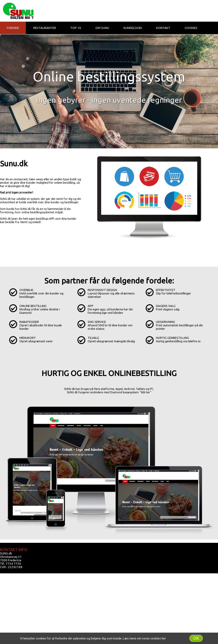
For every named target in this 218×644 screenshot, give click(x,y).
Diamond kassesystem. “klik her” (131, 392)
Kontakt (163, 28)
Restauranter (45, 28)
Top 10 (76, 28)
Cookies (191, 28)
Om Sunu (102, 28)
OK (196, 638)
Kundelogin (133, 28)
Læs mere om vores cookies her (144, 638)
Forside (13, 28)
